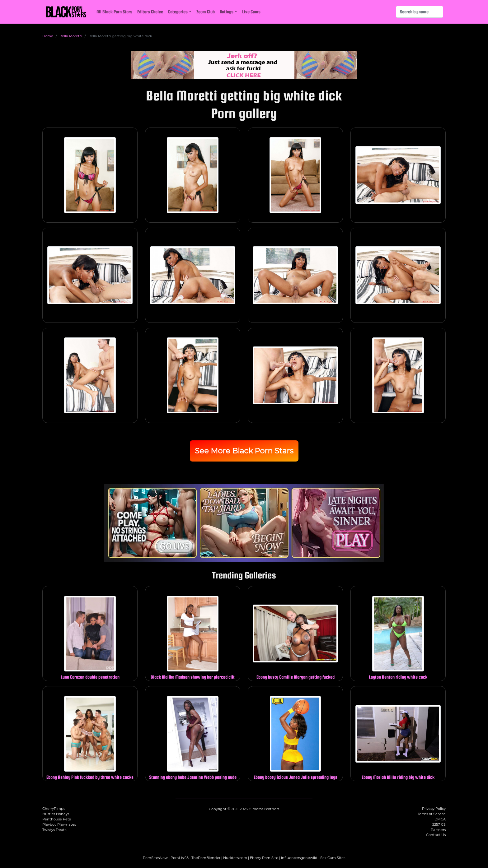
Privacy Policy (434, 809)
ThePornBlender (206, 858)
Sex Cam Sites (333, 858)
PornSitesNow (155, 858)
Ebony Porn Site (264, 858)
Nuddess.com (235, 858)
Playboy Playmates (59, 824)
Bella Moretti (71, 36)
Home (48, 36)
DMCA (440, 819)
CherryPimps (54, 809)
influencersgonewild (299, 858)
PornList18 (180, 858)
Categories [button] (178, 12)
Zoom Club (206, 12)
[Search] (420, 12)
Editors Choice (150, 12)
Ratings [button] (227, 12)
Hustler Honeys (56, 814)
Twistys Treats (54, 830)
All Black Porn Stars (114, 12)
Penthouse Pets (56, 819)
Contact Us (436, 835)
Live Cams (251, 12)
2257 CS (439, 824)
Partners (438, 830)
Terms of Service (432, 814)
